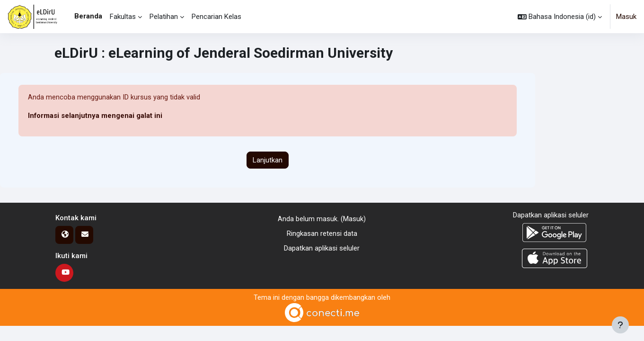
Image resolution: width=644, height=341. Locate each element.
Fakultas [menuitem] (123, 17)
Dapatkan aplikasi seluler (322, 248)
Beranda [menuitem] (88, 16)
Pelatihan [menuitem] (164, 17)
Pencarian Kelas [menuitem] (216, 17)
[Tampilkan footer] (620, 325)
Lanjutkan (268, 160)
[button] (560, 17)
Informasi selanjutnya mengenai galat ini (95, 116)
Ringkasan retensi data (322, 233)
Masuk (626, 17)
